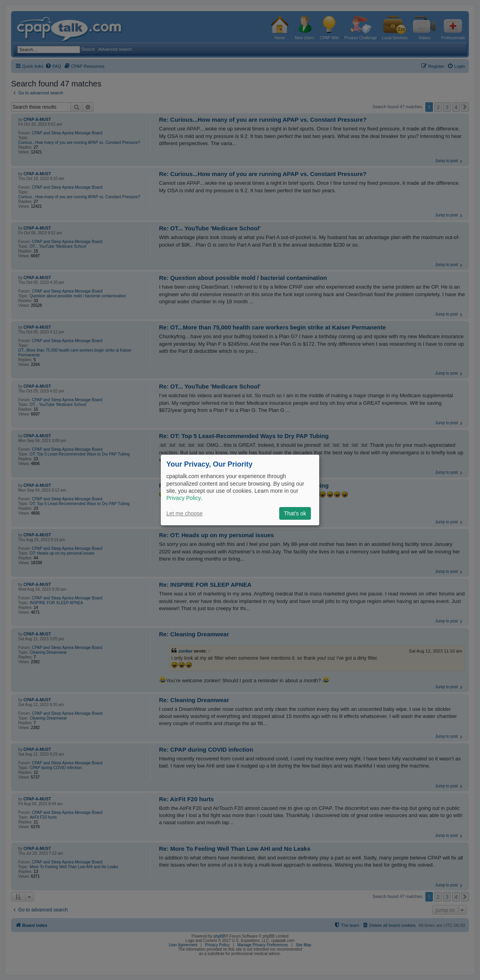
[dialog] (240, 490)
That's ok (295, 513)
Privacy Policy (184, 498)
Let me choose (185, 513)
